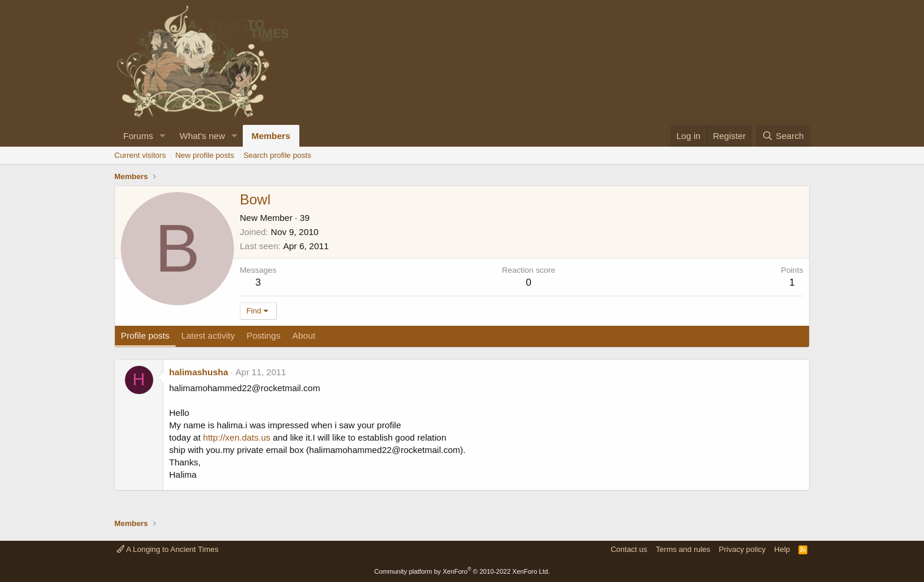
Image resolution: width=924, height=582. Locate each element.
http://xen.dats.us (237, 437)
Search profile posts (277, 155)
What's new (202, 136)
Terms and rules (683, 549)
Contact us (629, 549)
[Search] (783, 136)
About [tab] (304, 335)
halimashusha (199, 372)
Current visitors (140, 155)
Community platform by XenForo (462, 571)
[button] (163, 136)
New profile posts (204, 155)
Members (271, 136)
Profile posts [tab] (145, 335)
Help (782, 549)
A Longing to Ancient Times (168, 549)
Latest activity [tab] (208, 335)
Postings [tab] (263, 335)
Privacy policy (742, 549)
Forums (138, 136)
